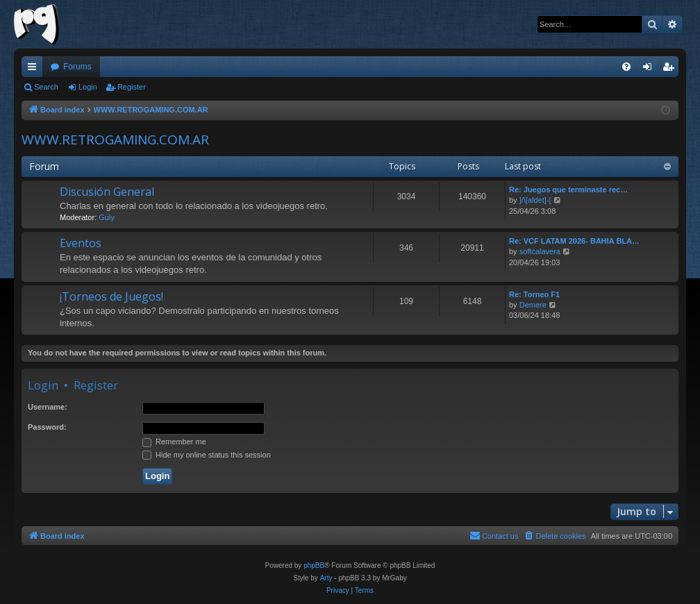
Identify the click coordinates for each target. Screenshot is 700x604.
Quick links (35, 69)
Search (46, 87)
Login (88, 87)
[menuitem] (626, 67)
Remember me (174, 442)
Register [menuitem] (671, 69)
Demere (533, 305)
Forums (77, 67)
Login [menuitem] (650, 69)
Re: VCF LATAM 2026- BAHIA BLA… (574, 241)
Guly (107, 217)
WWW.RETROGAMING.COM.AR (115, 140)
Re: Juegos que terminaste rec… (568, 190)
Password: (47, 427)
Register (132, 87)
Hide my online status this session (207, 455)
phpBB (314, 565)
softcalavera (540, 251)
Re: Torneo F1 (534, 294)
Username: (48, 407)
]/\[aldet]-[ (535, 200)
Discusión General (107, 192)
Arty (326, 578)
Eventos (81, 243)
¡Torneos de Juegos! (111, 296)
